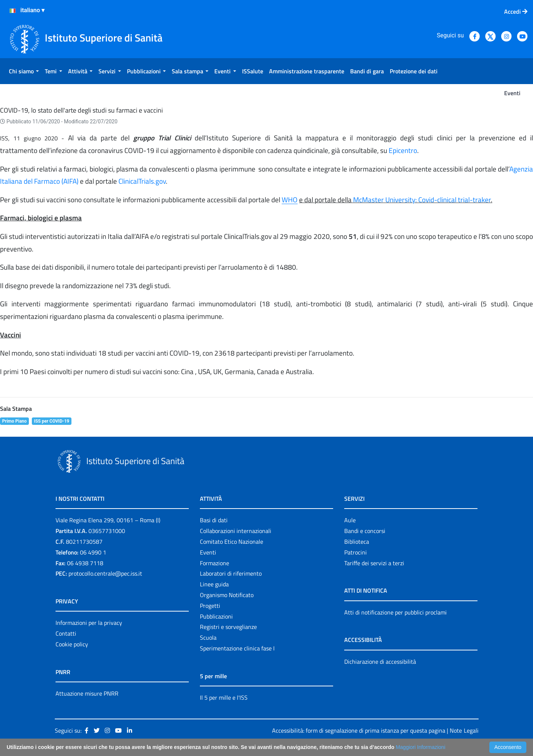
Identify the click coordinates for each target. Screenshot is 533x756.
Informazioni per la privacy (89, 623)
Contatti (66, 633)
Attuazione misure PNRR (87, 693)
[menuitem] (24, 71)
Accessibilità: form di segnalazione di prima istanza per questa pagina (359, 730)
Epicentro (403, 150)
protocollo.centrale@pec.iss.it (105, 573)
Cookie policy (72, 644)
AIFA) (71, 181)
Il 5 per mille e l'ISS (224, 697)
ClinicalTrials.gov (142, 181)
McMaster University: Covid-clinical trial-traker (422, 200)
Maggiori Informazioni (420, 747)
